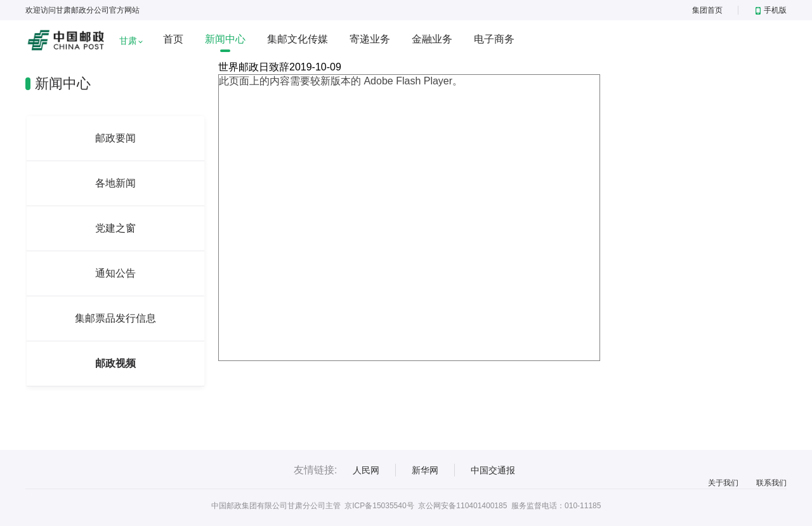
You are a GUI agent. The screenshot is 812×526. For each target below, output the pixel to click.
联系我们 (771, 483)
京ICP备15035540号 (379, 506)
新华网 (425, 470)
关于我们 (723, 483)
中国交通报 (493, 470)
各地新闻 (115, 183)
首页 (173, 39)
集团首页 (707, 10)
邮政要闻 (115, 138)
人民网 (366, 470)
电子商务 (494, 39)
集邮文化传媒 (298, 39)
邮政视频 (115, 363)
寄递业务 (370, 39)
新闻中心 (225, 39)
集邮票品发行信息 (115, 318)
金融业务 (432, 39)
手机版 (771, 10)
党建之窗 (115, 228)
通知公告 (115, 273)
